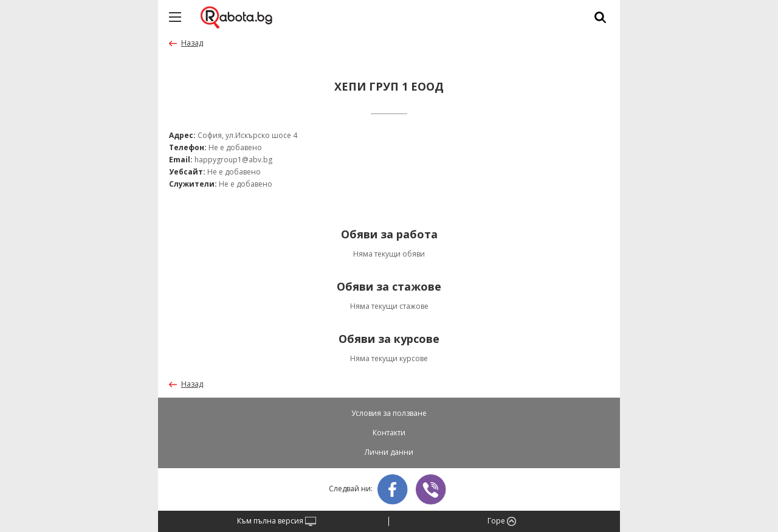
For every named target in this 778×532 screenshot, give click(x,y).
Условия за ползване (389, 413)
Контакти (389, 433)
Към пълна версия (277, 521)
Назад (192, 43)
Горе (502, 521)
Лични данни (389, 452)
